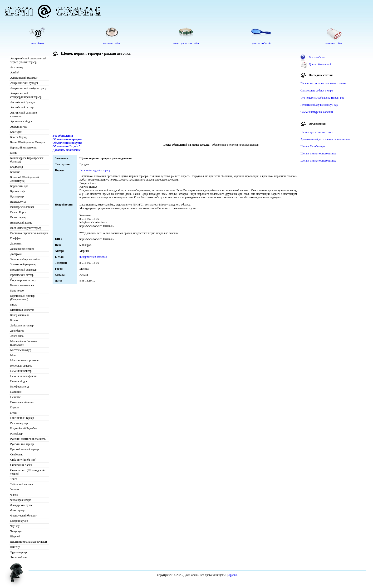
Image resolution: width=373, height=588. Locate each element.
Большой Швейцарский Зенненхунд (25, 179)
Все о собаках (317, 57)
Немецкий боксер (21, 371)
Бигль (14, 153)
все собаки (37, 43)
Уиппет (15, 489)
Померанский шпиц (22, 402)
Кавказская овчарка (22, 285)
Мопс (14, 355)
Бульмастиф (17, 191)
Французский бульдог (23, 516)
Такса (14, 479)
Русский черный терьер (25, 449)
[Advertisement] (175, 96)
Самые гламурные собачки (317, 112)
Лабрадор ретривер (22, 325)
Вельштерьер (18, 217)
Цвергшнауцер (19, 521)
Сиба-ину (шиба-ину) (23, 460)
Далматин (16, 244)
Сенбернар (17, 454)
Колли (14, 320)
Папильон (16, 392)
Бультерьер (17, 196)
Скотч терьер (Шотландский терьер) (27, 472)
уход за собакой (261, 43)
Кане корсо (17, 291)
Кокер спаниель (20, 315)
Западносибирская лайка (25, 259)
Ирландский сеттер (22, 275)
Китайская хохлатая (22, 310)
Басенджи (16, 132)
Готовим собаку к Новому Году (319, 105)
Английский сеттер (22, 107)
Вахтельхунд (18, 202)
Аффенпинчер (19, 127)
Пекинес (15, 397)
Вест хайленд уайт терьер (26, 228)
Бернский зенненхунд (23, 148)
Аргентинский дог (21, 121)
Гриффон (16, 238)
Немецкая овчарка (21, 366)
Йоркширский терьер (23, 280)
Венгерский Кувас (21, 223)
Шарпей (15, 536)
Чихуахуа (16, 531)
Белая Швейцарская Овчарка (28, 142)
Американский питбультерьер (28, 88)
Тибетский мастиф (22, 484)
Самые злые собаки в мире (317, 91)
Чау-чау (15, 526)
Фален (14, 495)
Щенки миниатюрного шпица (318, 153)
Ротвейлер (16, 434)
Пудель (15, 407)
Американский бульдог (24, 83)
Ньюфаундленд (20, 387)
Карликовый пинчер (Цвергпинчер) (22, 298)
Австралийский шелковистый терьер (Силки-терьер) (28, 60)
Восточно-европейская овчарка (29, 233)
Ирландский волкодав (23, 270)
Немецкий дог (19, 381)
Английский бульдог (23, 102)
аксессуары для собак (186, 43)
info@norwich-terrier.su (93, 257)
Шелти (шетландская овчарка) (29, 542)
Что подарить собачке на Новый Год (322, 98)
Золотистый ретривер (23, 264)
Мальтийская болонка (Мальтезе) (23, 343)
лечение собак (334, 43)
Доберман (16, 254)
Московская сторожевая (25, 360)
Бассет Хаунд (18, 137)
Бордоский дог (19, 186)
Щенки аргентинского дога (317, 132)
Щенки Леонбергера (313, 146)
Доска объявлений (320, 64)
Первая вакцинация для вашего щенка (324, 83)
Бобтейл (15, 172)
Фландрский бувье (21, 505)
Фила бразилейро (21, 500)
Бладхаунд (17, 167)
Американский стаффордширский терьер (26, 95)
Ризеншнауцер (19, 423)
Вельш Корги (18, 212)
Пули (13, 413)
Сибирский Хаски (21, 465)
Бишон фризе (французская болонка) (27, 160)
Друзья (232, 575)
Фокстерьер (17, 510)
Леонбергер (17, 331)
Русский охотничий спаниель (28, 439)
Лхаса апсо (17, 336)
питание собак (112, 43)
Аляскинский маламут (24, 78)
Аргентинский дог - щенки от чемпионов (325, 139)
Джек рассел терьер (22, 249)
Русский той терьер (22, 444)
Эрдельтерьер (19, 552)
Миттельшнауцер (21, 350)
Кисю (14, 305)
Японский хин (19, 557)
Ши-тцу (15, 547)
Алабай (15, 72)
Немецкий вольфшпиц (24, 376)
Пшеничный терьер (22, 418)
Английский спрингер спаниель (24, 114)
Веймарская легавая (22, 207)
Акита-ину (17, 67)
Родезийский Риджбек (24, 428)
